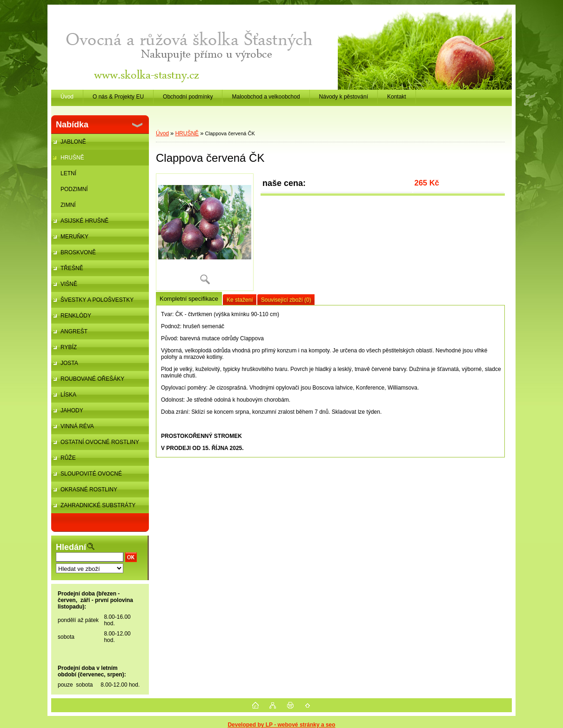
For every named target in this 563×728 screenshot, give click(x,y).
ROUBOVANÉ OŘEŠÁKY (92, 379)
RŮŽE (68, 458)
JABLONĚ (73, 142)
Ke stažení (240, 300)
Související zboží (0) (286, 300)
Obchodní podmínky (188, 97)
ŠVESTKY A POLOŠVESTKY (97, 300)
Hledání (71, 547)
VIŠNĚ (69, 284)
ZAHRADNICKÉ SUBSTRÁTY (98, 505)
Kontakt (397, 97)
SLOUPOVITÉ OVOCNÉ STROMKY (87, 476)
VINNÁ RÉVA (77, 426)
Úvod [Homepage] (67, 97)
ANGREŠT (74, 331)
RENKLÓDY (76, 316)
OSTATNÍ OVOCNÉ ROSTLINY (100, 442)
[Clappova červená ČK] (205, 232)
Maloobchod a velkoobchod (266, 97)
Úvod (162, 133)
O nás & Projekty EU (118, 97)
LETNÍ (68, 173)
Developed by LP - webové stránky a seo (281, 725)
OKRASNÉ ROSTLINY (89, 490)
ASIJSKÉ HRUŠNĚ (84, 221)
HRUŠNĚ (72, 158)
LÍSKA (68, 395)
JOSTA (69, 363)
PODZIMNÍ (74, 189)
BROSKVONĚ (78, 252)
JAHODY (72, 410)
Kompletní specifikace (189, 299)
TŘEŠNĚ (72, 268)
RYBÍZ (69, 347)
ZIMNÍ (68, 205)
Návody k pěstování (344, 97)
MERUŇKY (74, 237)
